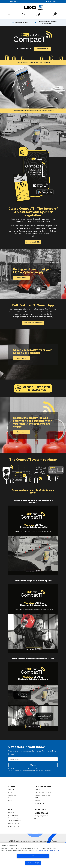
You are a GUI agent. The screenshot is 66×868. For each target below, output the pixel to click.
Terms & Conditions (15, 821)
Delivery (11, 812)
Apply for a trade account (43, 792)
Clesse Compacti (24, 49)
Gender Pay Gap (14, 823)
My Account (39, 15)
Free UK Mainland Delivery (48, 22)
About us (11, 789)
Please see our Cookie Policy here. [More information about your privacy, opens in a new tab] (50, 850)
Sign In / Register (53, 2)
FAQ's (36, 798)
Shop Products (43, 49)
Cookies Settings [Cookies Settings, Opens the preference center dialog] (33, 863)
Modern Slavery (14, 826)
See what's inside (33, 242)
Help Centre (38, 789)
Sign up (33, 765)
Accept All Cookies (33, 856)
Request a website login (43, 795)
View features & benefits (33, 323)
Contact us (38, 801)
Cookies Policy (13, 818)
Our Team (12, 792)
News (10, 801)
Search (23, 15)
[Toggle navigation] (9, 15)
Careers (11, 798)
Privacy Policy (35, 770)
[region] (33, 855)
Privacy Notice (36, 769)
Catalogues (12, 795)
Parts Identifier (39, 803)
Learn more (21, 278)
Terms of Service (44, 770)
